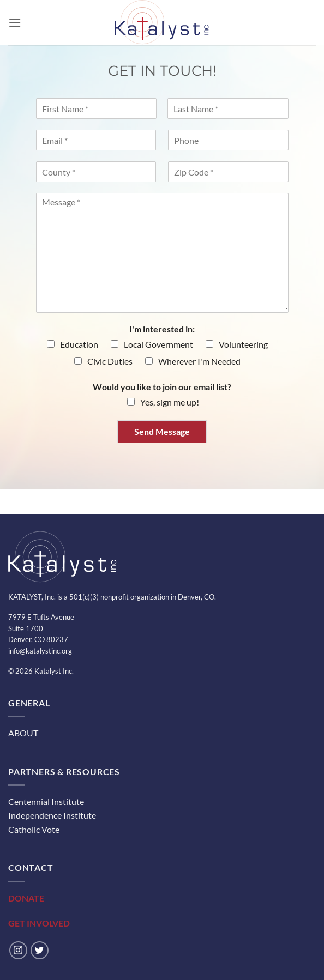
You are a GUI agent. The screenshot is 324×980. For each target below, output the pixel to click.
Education (79, 344)
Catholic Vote (34, 829)
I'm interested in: (162, 329)
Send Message (162, 431)
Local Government (158, 344)
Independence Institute (52, 815)
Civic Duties (110, 361)
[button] (15, 23)
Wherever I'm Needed (199, 361)
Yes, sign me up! (170, 402)
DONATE (26, 898)
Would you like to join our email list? (162, 387)
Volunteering (243, 344)
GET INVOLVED (39, 923)
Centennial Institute (46, 801)
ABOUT (23, 733)
